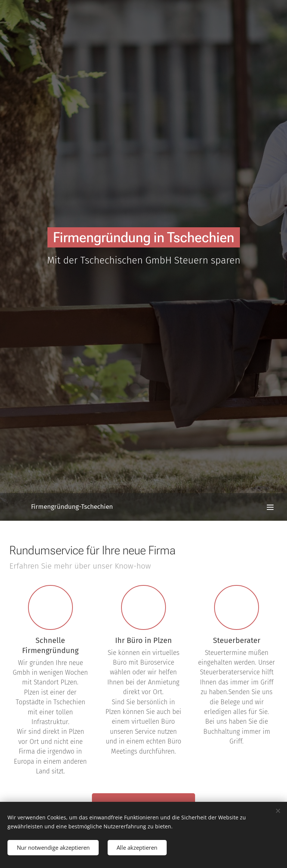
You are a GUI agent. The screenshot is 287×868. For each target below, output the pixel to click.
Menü (270, 507)
